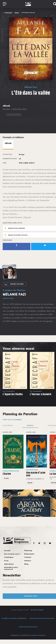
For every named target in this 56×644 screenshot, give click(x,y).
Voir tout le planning (12, 420)
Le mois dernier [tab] (8, 425)
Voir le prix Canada (14, 115)
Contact (28, 557)
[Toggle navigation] (6, 4)
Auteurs (28, 561)
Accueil (7, 550)
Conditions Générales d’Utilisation (14, 618)
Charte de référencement (28, 627)
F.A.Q (6, 561)
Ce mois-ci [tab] (30, 425)
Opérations (9, 564)
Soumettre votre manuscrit (11, 568)
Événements (29, 554)
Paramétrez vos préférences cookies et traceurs (28, 635)
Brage (17, 13)
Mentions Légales (37, 610)
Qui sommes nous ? (12, 554)
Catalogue (8, 13)
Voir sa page (8, 298)
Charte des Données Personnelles (42, 618)
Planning (28, 550)
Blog (26, 564)
